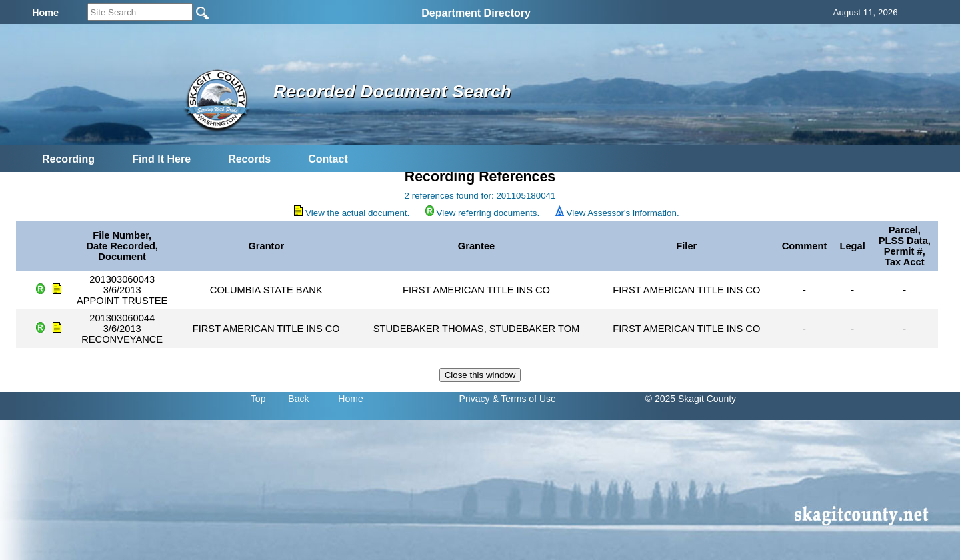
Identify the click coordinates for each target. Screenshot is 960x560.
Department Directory (476, 13)
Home (350, 399)
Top (258, 399)
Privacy (475, 399)
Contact (328, 159)
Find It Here (161, 159)
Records (249, 159)
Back (298, 399)
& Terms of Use (524, 399)
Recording (68, 159)
